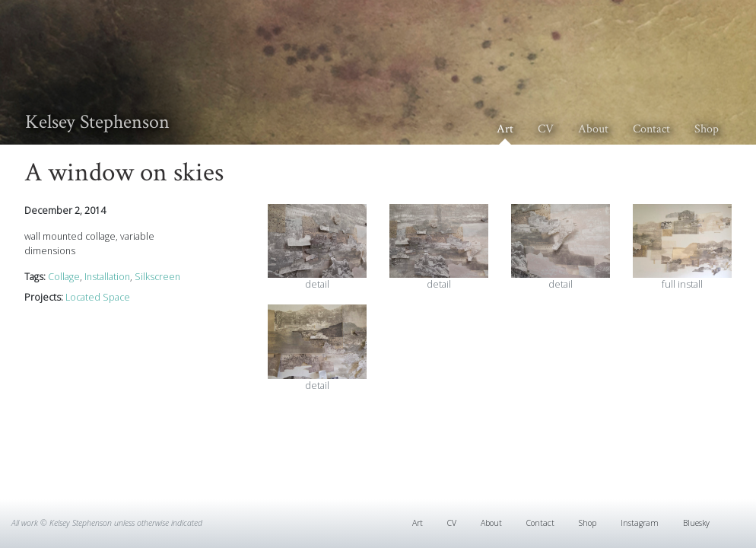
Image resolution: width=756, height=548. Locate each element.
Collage (64, 277)
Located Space (98, 297)
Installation (107, 277)
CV (546, 129)
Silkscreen (157, 277)
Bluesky (696, 523)
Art (505, 129)
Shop (707, 129)
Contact (651, 129)
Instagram (640, 523)
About (593, 129)
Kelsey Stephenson (97, 122)
